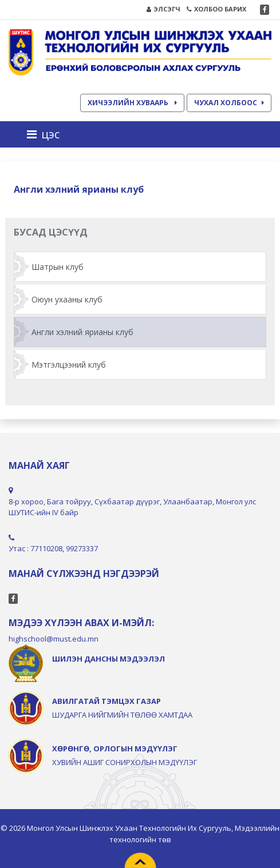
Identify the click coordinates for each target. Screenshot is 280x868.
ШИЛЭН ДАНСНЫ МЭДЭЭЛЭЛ (109, 659)
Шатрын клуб (58, 267)
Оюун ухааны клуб (67, 299)
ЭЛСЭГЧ (163, 9)
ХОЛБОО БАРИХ (216, 9)
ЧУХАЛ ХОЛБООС (229, 103)
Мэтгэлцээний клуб (69, 365)
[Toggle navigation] (47, 134)
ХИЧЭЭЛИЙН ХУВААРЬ (132, 103)
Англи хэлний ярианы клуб (82, 332)
